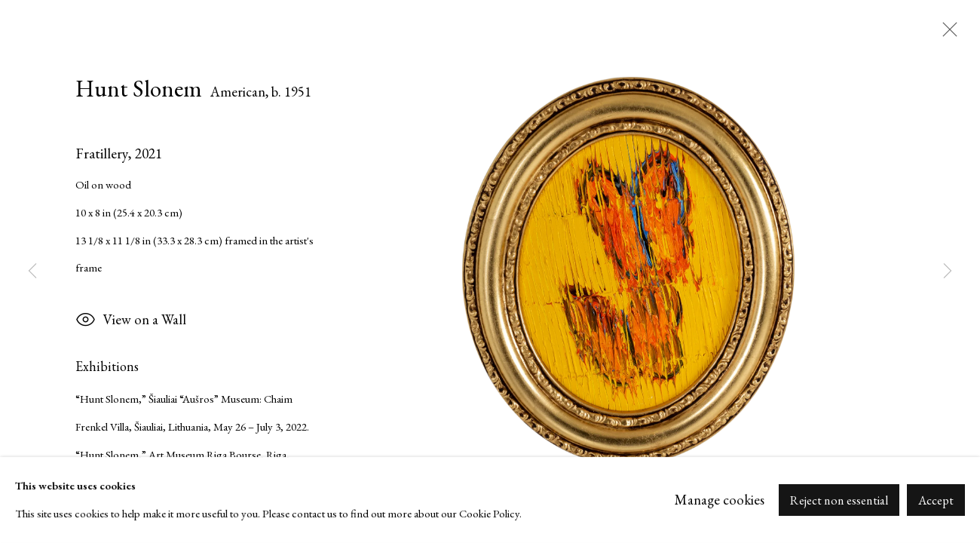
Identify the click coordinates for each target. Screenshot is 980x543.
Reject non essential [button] (839, 500)
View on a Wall (131, 322)
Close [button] (946, 34)
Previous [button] (32, 271)
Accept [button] (936, 500)
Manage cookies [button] (720, 500)
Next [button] (948, 271)
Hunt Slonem (139, 88)
